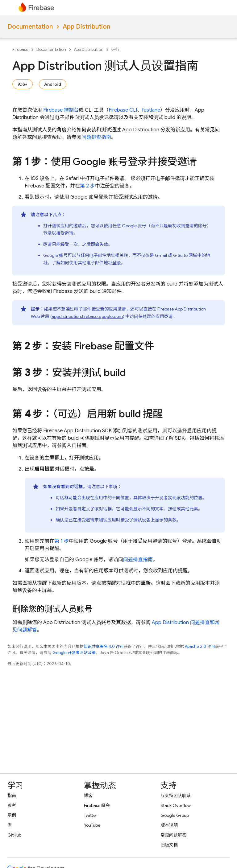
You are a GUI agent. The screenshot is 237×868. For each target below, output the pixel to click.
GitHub (14, 835)
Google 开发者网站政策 (74, 653)
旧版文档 (169, 845)
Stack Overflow (176, 805)
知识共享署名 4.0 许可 (104, 646)
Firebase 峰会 (97, 805)
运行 (115, 49)
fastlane (151, 110)
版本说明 (169, 825)
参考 (12, 805)
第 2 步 (87, 186)
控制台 (61, 110)
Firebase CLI (123, 110)
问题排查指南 (96, 137)
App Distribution (86, 27)
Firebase (20, 49)
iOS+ (23, 84)
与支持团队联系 (176, 796)
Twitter (91, 815)
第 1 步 (62, 541)
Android (53, 84)
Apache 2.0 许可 (200, 646)
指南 (12, 796)
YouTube (92, 825)
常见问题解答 (173, 835)
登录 (117, 263)
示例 (12, 815)
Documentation (30, 27)
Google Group (175, 815)
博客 (88, 796)
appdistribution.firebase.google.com (87, 316)
